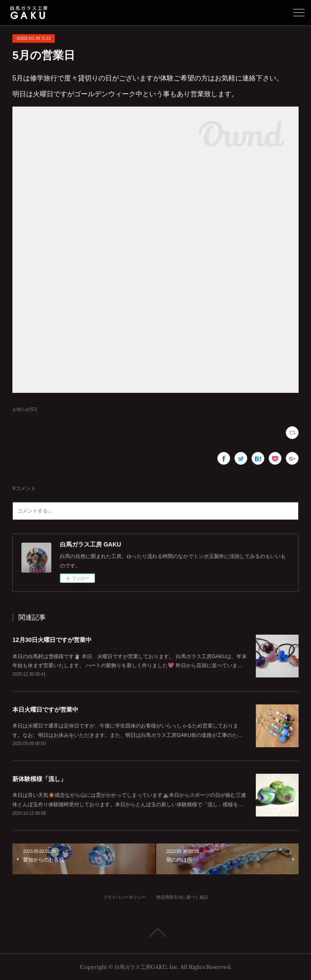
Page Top (155, 932)
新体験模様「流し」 (39, 779)
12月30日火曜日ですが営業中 (52, 640)
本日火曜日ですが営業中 (45, 710)
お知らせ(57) (25, 409)
